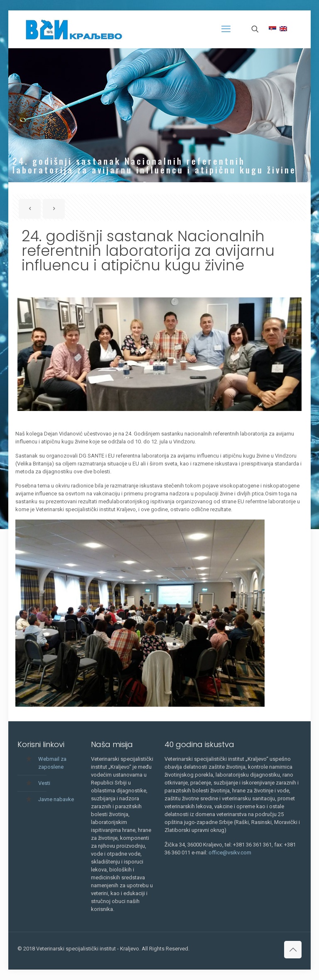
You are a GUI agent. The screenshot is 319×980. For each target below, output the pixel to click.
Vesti (44, 783)
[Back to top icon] (293, 950)
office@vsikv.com (230, 853)
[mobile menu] (226, 29)
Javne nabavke (56, 799)
